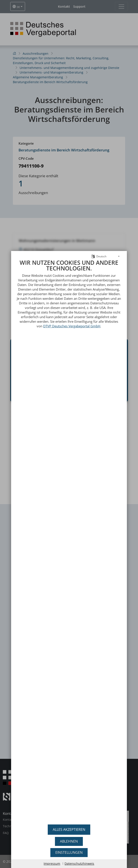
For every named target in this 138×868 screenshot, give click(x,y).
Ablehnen (69, 841)
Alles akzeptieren (69, 829)
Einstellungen (69, 852)
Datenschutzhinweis (79, 864)
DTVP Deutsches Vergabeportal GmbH (72, 316)
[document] (69, 535)
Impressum (52, 864)
